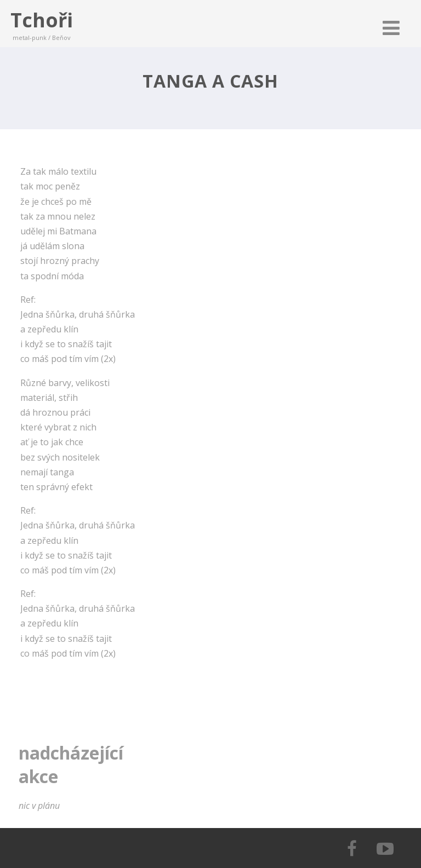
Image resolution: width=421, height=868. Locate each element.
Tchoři (42, 20)
